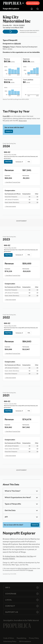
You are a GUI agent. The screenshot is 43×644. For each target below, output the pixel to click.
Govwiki (31, 570)
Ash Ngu (30, 556)
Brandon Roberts (9, 559)
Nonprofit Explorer (11, 9)
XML (29, 162)
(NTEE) (10, 49)
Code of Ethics (9, 638)
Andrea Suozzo (10, 556)
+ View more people (10, 206)
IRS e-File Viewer (23, 568)
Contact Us (9, 131)
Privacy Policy (34, 638)
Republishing (21, 638)
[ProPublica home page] (17, 626)
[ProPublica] (12, 3)
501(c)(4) (18, 44)
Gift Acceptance (25, 641)
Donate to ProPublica (33, 3)
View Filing (8, 162)
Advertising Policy (10, 641)
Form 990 (6, 116)
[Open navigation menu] (23, 3)
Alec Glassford (21, 556)
